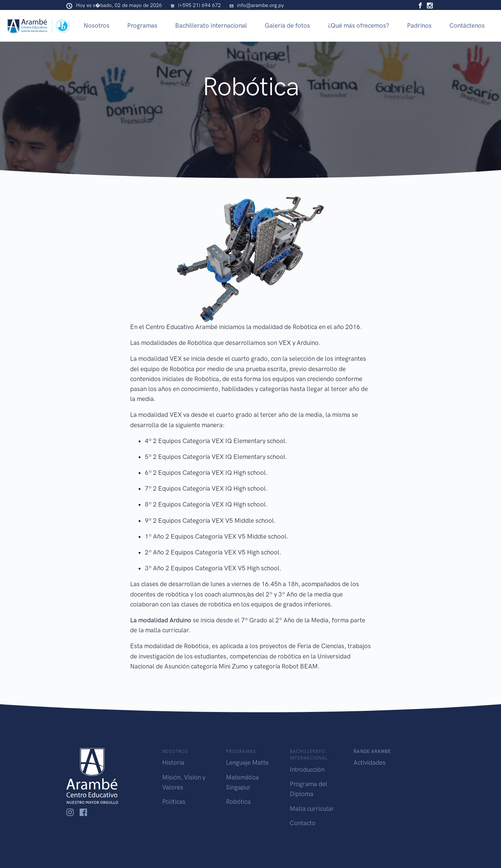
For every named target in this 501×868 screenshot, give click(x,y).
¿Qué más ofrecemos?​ (359, 25)
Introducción (307, 770)
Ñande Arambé (372, 751)
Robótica (238, 802)
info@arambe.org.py (260, 5)
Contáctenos (467, 25)
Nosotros (97, 25)
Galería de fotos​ (287, 25)
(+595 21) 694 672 (199, 5)
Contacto (303, 823)
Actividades (370, 762)
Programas (142, 25)
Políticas (174, 802)
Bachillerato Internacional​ (211, 25)
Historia (173, 762)
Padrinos (419, 25)
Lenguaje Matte (247, 762)
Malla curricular (312, 809)
